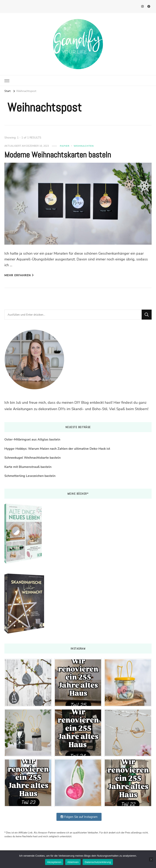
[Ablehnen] (151, 859)
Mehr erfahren (19, 275)
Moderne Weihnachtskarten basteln (58, 155)
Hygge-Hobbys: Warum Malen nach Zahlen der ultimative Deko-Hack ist (57, 449)
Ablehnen (73, 862)
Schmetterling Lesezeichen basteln (30, 476)
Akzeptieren (54, 862)
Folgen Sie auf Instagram (79, 817)
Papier (65, 146)
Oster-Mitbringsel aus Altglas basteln (32, 439)
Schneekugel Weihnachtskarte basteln (33, 458)
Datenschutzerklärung (98, 862)
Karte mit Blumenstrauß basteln (28, 467)
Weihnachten (84, 146)
